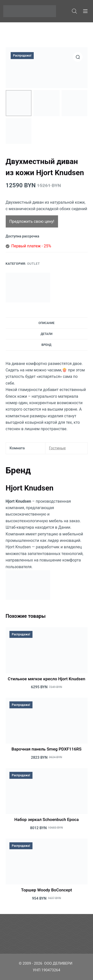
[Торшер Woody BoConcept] (47, 862)
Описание (46, 323)
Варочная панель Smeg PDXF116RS (46, 749)
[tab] (47, 323)
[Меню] (85, 11)
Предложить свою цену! (32, 221)
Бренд (47, 345)
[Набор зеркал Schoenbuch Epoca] (47, 791)
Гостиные (58, 448)
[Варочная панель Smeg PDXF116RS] (47, 721)
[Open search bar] (74, 11)
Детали (47, 334)
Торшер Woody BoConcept (46, 890)
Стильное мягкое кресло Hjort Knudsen (46, 679)
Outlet (33, 264)
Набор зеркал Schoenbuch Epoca (47, 819)
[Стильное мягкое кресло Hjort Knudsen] (47, 650)
